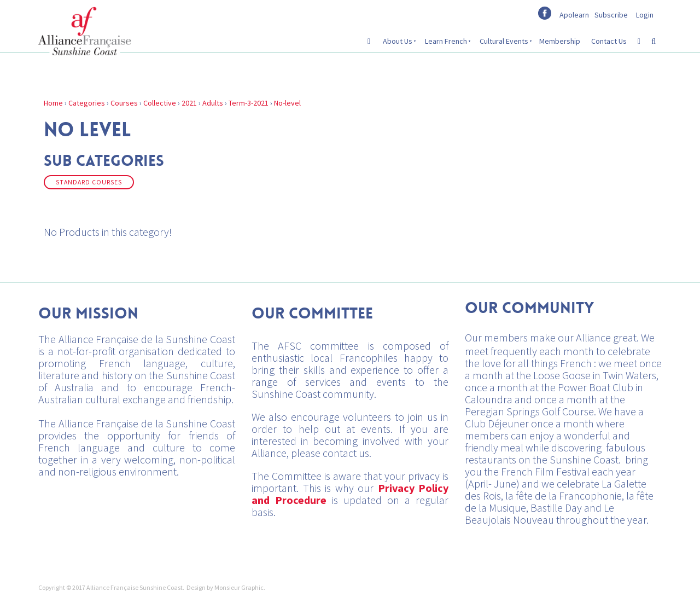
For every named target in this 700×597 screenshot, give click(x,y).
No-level (287, 103)
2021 (189, 103)
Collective (160, 103)
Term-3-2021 (249, 103)
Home (53, 103)
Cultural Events (504, 41)
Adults (213, 103)
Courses (124, 103)
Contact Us (609, 41)
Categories (87, 103)
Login (645, 15)
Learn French (446, 41)
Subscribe (611, 15)
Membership (560, 41)
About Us (398, 41)
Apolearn (574, 15)
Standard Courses (89, 182)
